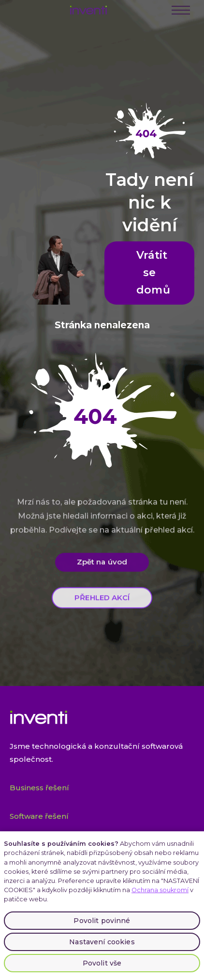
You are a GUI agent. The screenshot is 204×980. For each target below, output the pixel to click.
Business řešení (39, 788)
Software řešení (39, 816)
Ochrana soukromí (160, 890)
